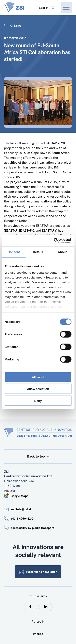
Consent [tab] (14, 252)
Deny (38, 401)
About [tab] (62, 252)
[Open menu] (66, 8)
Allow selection (38, 389)
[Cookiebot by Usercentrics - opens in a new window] (54, 241)
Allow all (38, 377)
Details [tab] (38, 252)
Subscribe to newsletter (38, 572)
